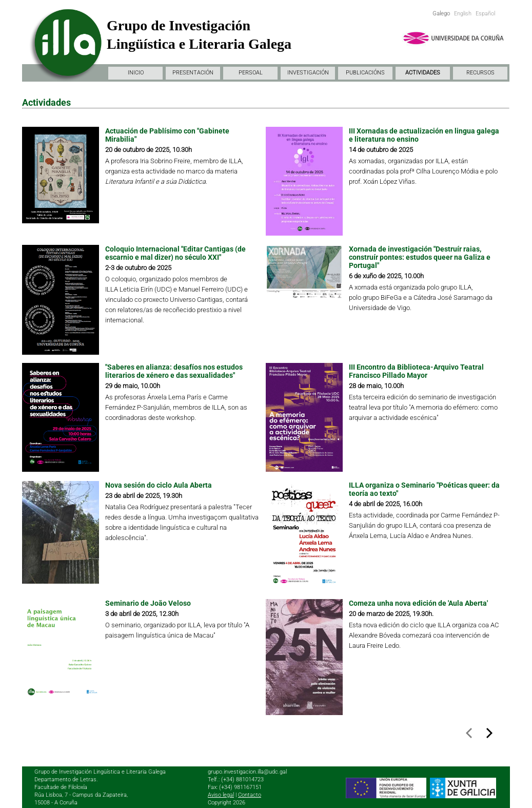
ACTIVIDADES (423, 73)
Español (485, 14)
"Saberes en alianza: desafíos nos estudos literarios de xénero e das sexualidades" (174, 371)
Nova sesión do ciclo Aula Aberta (159, 485)
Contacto (250, 795)
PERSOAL (251, 73)
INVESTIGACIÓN (308, 73)
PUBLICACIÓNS (365, 73)
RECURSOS (480, 73)
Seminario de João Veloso (148, 603)
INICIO (136, 73)
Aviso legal (221, 795)
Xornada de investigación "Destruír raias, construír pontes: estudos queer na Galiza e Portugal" (420, 257)
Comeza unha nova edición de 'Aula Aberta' (418, 603)
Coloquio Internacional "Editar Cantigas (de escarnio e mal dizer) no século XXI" (175, 253)
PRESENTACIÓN (193, 73)
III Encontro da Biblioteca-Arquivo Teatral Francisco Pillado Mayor (416, 371)
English (463, 14)
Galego (441, 14)
